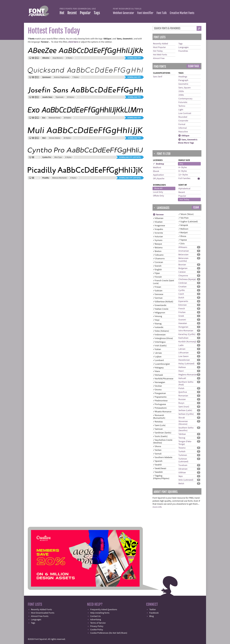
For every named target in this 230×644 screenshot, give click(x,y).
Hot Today (158, 51)
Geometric (183, 84)
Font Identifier (145, 13)
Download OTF (134, 58)
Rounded (183, 117)
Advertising (96, 620)
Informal (183, 128)
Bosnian (182, 265)
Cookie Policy (97, 630)
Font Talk (162, 13)
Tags (97, 13)
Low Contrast (185, 113)
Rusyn (181, 403)
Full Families (184, 178)
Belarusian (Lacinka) (183, 260)
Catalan (182, 272)
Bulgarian (183, 268)
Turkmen (183, 455)
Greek (181, 316)
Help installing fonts (100, 613)
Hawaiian (183, 323)
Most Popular (159, 47)
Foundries (183, 51)
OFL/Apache (159, 179)
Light (181, 110)
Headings (183, 77)
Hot (62, 13)
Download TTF (134, 97)
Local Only (158, 192)
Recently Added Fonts (41, 610)
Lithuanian (184, 353)
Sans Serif (158, 77)
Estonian (183, 305)
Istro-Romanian (186, 331)
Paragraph (183, 80)
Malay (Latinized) (186, 364)
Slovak (182, 418)
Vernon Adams (55, 138)
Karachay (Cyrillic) (187, 334)
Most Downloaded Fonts (43, 613)
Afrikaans (183, 247)
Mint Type (58, 157)
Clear (196, 207)
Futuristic (183, 102)
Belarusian (183, 255)
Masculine (183, 132)
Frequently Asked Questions (104, 610)
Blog (151, 616)
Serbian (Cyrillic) (186, 414)
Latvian (182, 349)
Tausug (182, 438)
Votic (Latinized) (186, 480)
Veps (181, 476)
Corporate (183, 121)
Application (158, 175)
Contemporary (185, 99)
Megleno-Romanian (188, 375)
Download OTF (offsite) (130, 157)
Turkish (182, 452)
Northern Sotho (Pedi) (186, 383)
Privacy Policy (97, 626)
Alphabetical (184, 189)
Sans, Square (184, 88)
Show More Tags (186, 143)
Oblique (184, 136)
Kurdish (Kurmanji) (187, 342)
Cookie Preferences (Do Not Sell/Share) (109, 633)
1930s (181, 95)
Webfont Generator (123, 13)
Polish (181, 388)
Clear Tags (193, 66)
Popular (85, 13)
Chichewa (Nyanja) (187, 279)
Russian (182, 399)
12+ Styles (183, 175)
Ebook (156, 171)
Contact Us (95, 616)
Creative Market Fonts (182, 13)
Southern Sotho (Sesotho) (186, 429)
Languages (184, 47)
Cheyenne (183, 276)
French (182, 309)
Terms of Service (98, 623)
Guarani (182, 320)
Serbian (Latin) (185, 410)
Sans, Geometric (188, 140)
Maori (181, 371)
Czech (181, 294)
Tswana (182, 448)
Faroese (158, 215)
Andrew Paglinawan (61, 77)
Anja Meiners (58, 58)
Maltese (182, 367)
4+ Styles (183, 167)
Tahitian (182, 434)
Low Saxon (184, 356)
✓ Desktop (159, 164)
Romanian (183, 396)
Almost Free (159, 58)
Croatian (182, 287)
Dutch (181, 298)
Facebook (154, 613)
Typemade (60, 97)
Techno (182, 106)
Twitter (153, 610)
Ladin (181, 345)
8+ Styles (183, 171)
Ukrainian (183, 469)
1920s (181, 91)
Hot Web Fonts (160, 55)
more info (157, 507)
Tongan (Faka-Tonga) (185, 443)
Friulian (182, 312)
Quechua (183, 392)
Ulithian (182, 473)
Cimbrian (183, 283)
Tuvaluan (183, 465)
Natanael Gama (54, 118)
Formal (182, 124)
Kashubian (183, 338)
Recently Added (161, 44)
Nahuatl (182, 378)
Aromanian (184, 251)
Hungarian (183, 327)
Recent (72, 13)
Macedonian (184, 360)
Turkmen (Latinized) (183, 460)
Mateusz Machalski (60, 178)
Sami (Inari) (184, 407)
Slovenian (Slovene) (183, 423)
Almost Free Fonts (40, 616)
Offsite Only (159, 196)
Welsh (181, 484)
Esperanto (183, 301)
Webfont (157, 168)
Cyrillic (182, 290)
